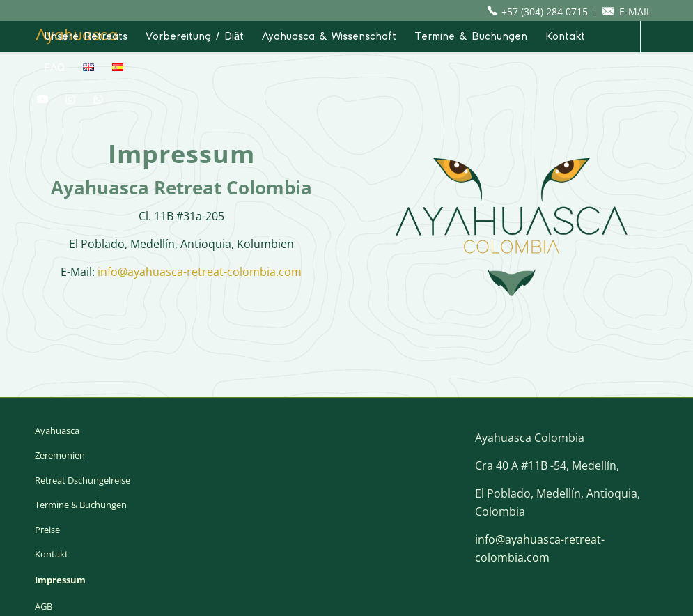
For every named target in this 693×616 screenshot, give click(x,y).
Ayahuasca (57, 431)
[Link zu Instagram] (70, 99)
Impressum (60, 580)
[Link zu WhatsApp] (98, 99)
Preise (47, 530)
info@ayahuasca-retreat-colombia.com (200, 272)
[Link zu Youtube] (42, 99)
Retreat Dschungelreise (83, 480)
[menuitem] (541, 12)
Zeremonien (60, 455)
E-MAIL (635, 11)
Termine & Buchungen (81, 505)
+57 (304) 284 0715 (545, 11)
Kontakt (52, 554)
